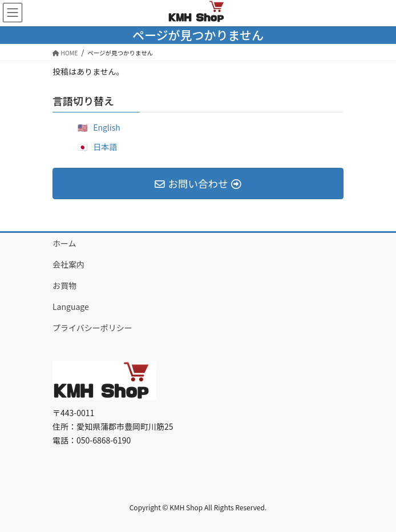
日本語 (105, 147)
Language (71, 307)
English (107, 127)
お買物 (64, 285)
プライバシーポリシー (92, 328)
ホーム (64, 243)
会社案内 (68, 264)
